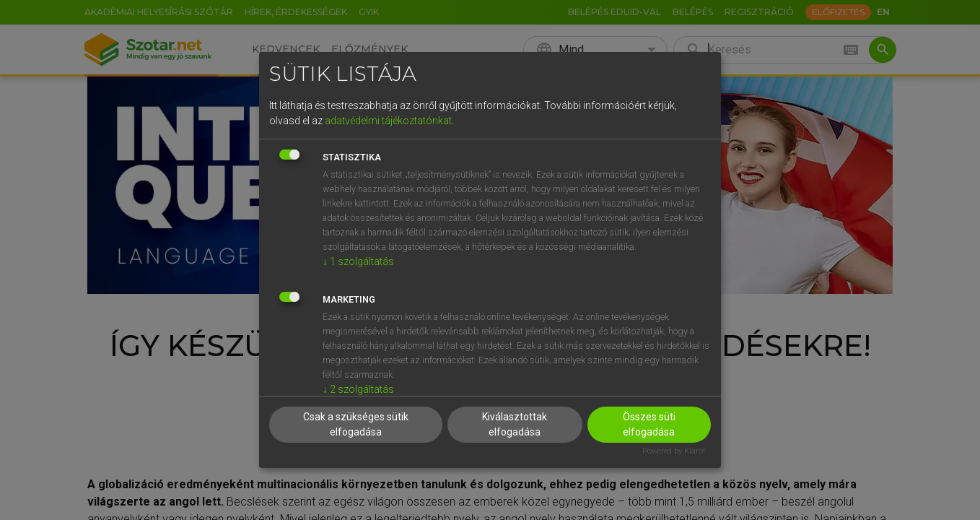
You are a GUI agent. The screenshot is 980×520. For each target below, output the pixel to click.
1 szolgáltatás (358, 261)
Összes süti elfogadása (649, 424)
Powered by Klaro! (674, 451)
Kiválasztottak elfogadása (515, 424)
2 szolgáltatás (358, 389)
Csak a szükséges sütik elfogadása (356, 424)
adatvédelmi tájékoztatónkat (388, 121)
